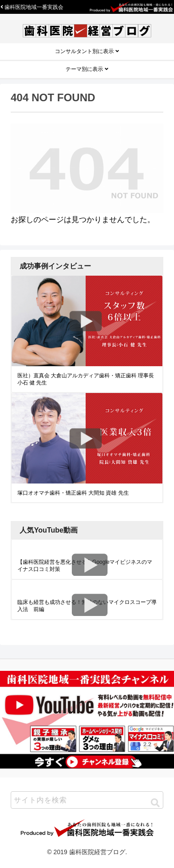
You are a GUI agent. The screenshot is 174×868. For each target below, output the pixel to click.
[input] (87, 800)
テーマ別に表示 (87, 69)
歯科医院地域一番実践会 (32, 7)
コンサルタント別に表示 (87, 51)
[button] (155, 803)
